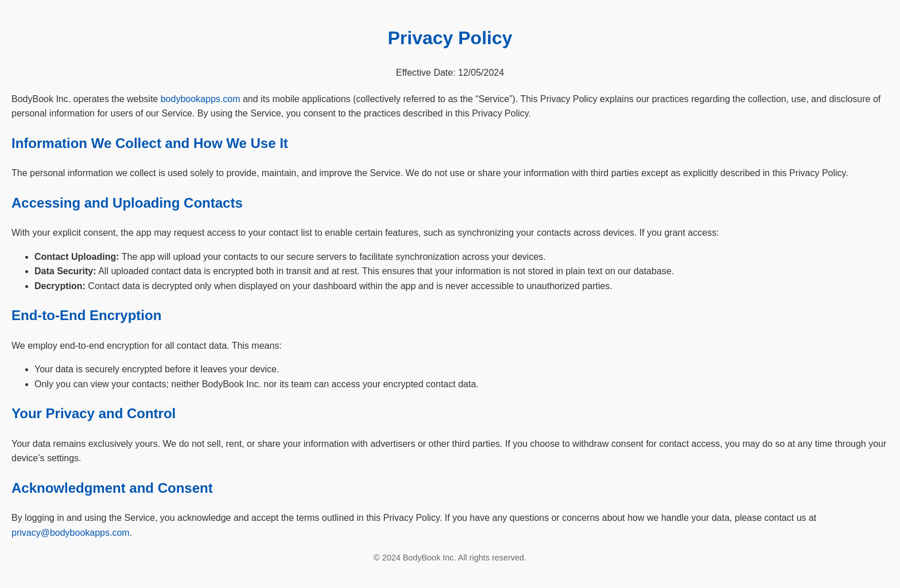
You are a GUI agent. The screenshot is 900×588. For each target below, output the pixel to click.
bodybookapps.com (201, 99)
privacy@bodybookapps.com (71, 533)
